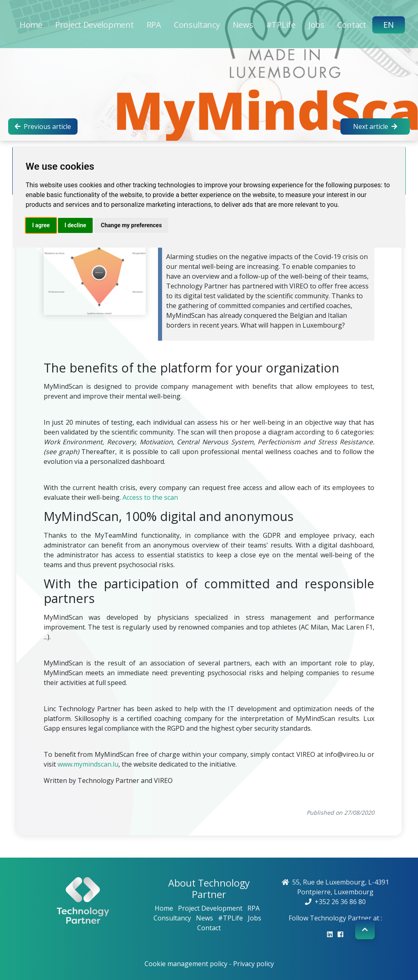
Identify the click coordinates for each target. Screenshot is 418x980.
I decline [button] (75, 225)
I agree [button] (41, 225)
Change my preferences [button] (131, 225)
